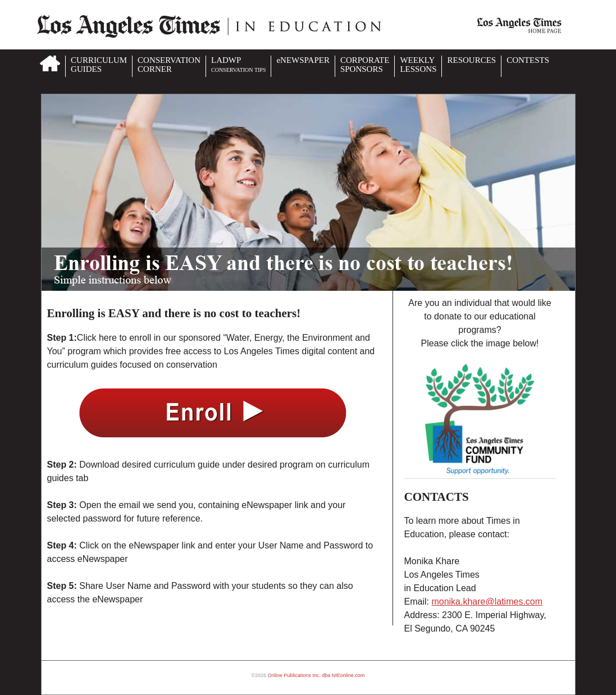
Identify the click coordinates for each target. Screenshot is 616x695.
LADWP (238, 64)
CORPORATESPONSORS (365, 65)
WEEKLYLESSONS (418, 65)
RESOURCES (471, 60)
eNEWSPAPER (303, 60)
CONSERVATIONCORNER (169, 65)
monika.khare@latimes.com (487, 602)
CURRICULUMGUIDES (99, 65)
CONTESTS (528, 60)
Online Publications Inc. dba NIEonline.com (316, 675)
